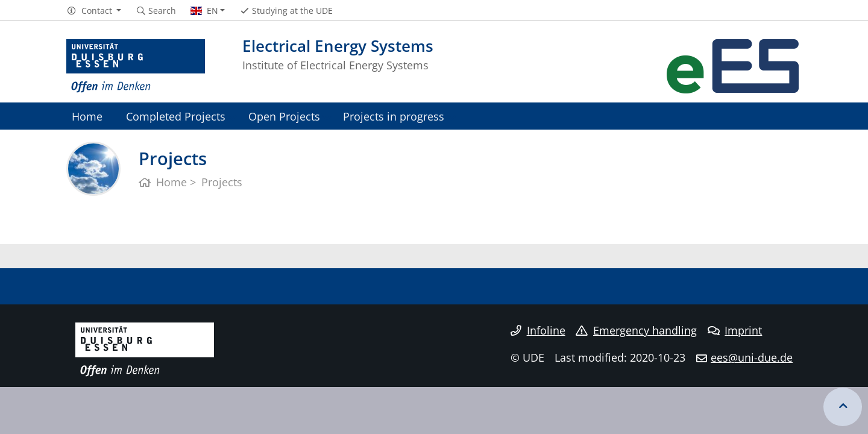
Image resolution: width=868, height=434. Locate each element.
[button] (94, 11)
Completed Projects (176, 116)
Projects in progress (394, 116)
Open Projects (284, 116)
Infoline (538, 330)
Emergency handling (636, 330)
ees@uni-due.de (752, 357)
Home (87, 116)
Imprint (735, 330)
